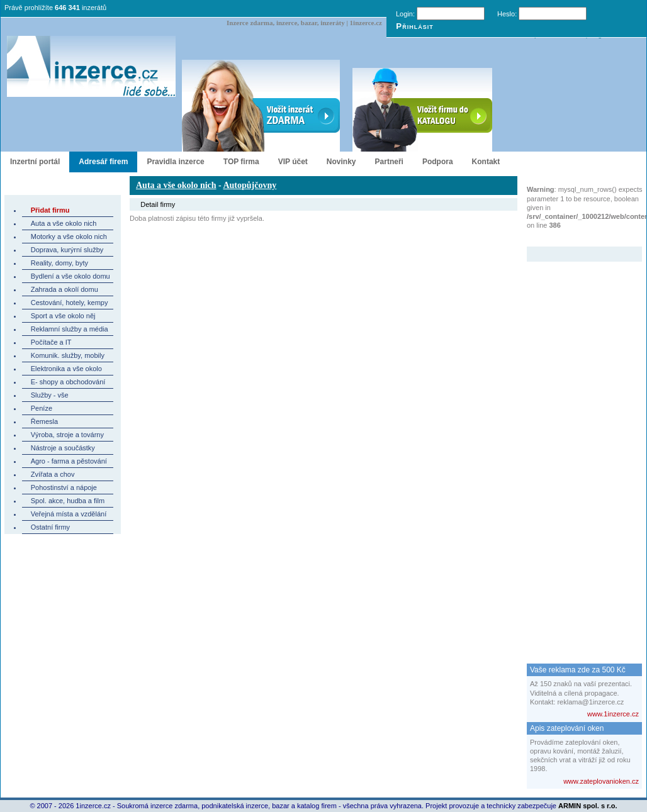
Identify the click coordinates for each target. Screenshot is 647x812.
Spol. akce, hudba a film (68, 501)
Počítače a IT (51, 342)
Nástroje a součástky (63, 448)
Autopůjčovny (250, 185)
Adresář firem (103, 162)
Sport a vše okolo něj (63, 316)
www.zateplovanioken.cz (601, 781)
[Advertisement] (577, 450)
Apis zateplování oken (567, 728)
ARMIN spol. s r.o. (588, 806)
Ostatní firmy (50, 527)
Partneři (389, 162)
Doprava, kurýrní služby (67, 250)
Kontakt (486, 162)
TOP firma (241, 162)
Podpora (438, 162)
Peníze (42, 408)
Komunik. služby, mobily (68, 355)
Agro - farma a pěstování (69, 461)
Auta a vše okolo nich (64, 223)
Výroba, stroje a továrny (67, 435)
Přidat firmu (50, 210)
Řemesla (44, 421)
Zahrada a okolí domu (65, 289)
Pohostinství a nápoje (64, 487)
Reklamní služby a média (70, 329)
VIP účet (293, 162)
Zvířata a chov (53, 474)
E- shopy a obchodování (68, 382)
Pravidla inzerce (175, 162)
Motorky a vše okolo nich (69, 236)
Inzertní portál (35, 162)
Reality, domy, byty (59, 263)
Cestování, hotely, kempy (70, 303)
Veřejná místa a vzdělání (69, 514)
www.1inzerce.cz (613, 714)
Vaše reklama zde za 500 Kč (578, 670)
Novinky (341, 162)
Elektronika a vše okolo (66, 369)
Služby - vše (50, 395)
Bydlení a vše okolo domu (70, 276)
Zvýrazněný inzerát (575, 238)
